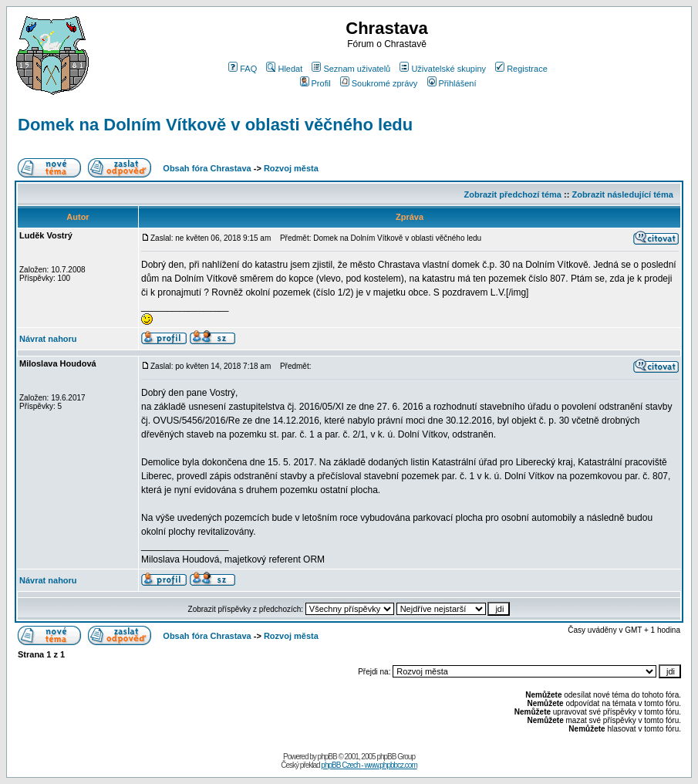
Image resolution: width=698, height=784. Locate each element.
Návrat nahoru (48, 339)
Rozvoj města (291, 168)
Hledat (284, 69)
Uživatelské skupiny (443, 69)
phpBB (327, 757)
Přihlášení (452, 83)
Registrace (521, 69)
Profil (315, 83)
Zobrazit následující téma (622, 194)
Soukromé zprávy (379, 83)
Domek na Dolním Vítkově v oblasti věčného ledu (215, 125)
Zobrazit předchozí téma (513, 194)
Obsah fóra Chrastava (207, 168)
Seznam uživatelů (351, 69)
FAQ (243, 69)
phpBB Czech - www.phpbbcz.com (369, 765)
